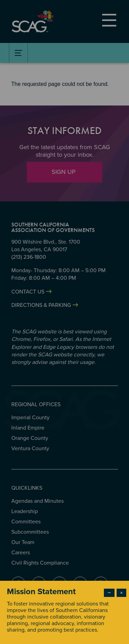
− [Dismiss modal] (109, 593)
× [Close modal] (121, 593)
